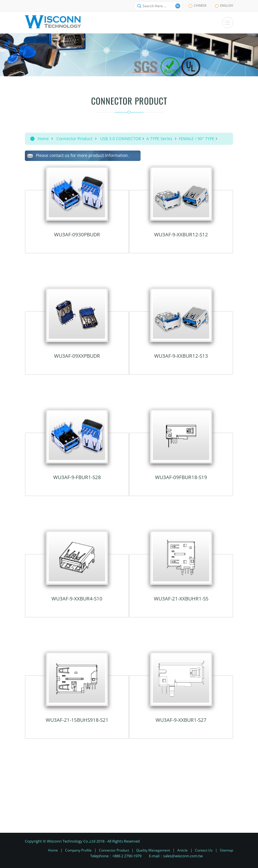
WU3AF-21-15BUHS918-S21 (77, 720)
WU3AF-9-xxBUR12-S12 (181, 234)
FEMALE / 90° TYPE (197, 139)
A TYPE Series (160, 139)
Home (43, 139)
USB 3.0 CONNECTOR (121, 139)
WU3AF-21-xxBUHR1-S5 (181, 599)
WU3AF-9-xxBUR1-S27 (181, 720)
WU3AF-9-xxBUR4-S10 (77, 599)
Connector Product (74, 139)
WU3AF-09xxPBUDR (77, 356)
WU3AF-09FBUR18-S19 (181, 477)
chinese (198, 5)
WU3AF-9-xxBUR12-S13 (181, 356)
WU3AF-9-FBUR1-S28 (77, 477)
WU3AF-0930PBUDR (77, 234)
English (224, 5)
